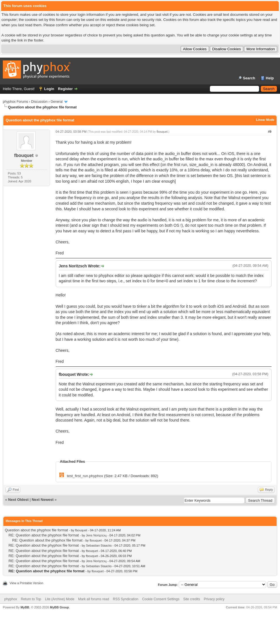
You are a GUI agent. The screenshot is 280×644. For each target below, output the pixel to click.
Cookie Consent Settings (161, 599)
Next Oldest (18, 500)
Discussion (39, 102)
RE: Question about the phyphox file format (44, 535)
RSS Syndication (126, 599)
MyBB (25, 607)
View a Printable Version (26, 583)
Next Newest (43, 500)
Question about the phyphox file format (36, 530)
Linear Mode (265, 120)
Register (65, 89)
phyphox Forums (15, 102)
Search (249, 78)
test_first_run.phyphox (85, 476)
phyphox (11, 599)
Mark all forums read (93, 599)
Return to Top (31, 599)
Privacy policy (214, 599)
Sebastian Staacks (99, 545)
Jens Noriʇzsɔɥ (96, 535)
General (57, 102)
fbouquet (24, 155)
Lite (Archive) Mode (60, 599)
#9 (270, 132)
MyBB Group (59, 607)
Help (270, 78)
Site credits (192, 599)
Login (49, 89)
